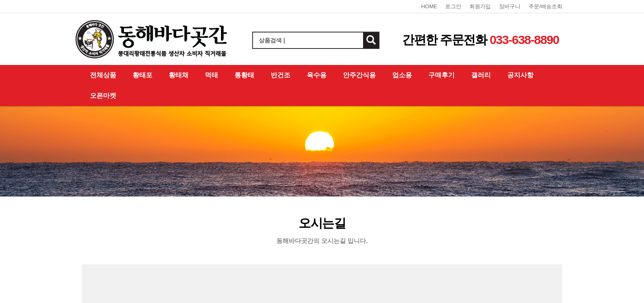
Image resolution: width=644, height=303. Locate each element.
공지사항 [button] (520, 75)
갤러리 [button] (481, 75)
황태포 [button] (143, 75)
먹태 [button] (212, 75)
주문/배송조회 (545, 6)
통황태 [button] (244, 75)
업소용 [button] (402, 75)
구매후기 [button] (442, 75)
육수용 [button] (317, 75)
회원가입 (480, 6)
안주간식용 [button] (359, 75)
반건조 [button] (281, 75)
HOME (429, 6)
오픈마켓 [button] (103, 96)
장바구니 (510, 6)
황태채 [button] (179, 75)
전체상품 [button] (103, 75)
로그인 (453, 6)
